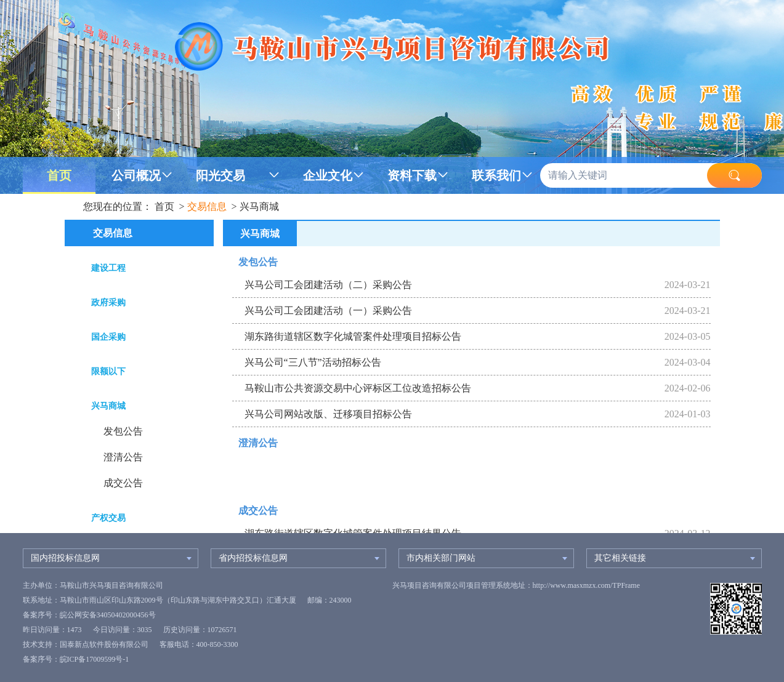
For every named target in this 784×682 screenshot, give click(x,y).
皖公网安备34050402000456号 (108, 615)
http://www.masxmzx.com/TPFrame (587, 585)
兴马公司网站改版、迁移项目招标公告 (328, 414)
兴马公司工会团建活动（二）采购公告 (328, 285)
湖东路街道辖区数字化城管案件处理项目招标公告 (353, 336)
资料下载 (412, 175)
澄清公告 (123, 457)
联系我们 (496, 175)
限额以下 (108, 371)
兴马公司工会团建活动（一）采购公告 (328, 311)
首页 (59, 175)
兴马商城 (259, 207)
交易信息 (207, 207)
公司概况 (136, 175)
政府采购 (108, 303)
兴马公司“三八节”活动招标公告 (313, 362)
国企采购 (108, 337)
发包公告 (123, 431)
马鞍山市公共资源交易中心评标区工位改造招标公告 (358, 388)
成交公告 (123, 483)
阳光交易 (220, 175)
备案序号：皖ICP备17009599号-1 (76, 659)
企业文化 (328, 175)
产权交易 (108, 518)
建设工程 (108, 268)
